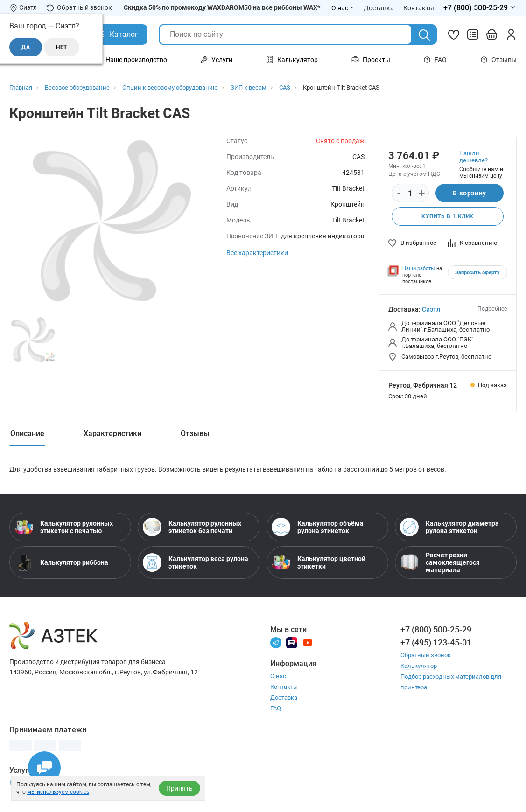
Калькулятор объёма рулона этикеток (318, 527)
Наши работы (419, 268)
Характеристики (112, 434)
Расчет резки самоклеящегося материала (440, 562)
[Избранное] (454, 35)
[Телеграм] (276, 642)
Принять (179, 788)
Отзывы (498, 60)
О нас (278, 676)
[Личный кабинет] (511, 35)
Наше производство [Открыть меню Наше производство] (131, 60)
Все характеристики (257, 253)
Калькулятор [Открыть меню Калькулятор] (292, 60)
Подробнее (492, 309)
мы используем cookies (58, 792)
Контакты (284, 687)
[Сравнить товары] (473, 35)
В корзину (469, 193)
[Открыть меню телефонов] (480, 8)
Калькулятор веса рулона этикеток (196, 562)
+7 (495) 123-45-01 (436, 642)
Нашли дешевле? (473, 157)
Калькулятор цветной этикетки (319, 562)
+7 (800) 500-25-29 (436, 629)
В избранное (412, 243)
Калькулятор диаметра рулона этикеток (449, 527)
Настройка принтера (41, 783)
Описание (27, 434)
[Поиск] (424, 35)
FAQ (435, 60)
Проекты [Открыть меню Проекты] (371, 60)
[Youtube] (308, 642)
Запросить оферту (477, 273)
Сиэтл (431, 309)
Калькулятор (419, 666)
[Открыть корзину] (492, 35)
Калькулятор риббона (61, 562)
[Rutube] (292, 642)
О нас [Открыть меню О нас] (343, 8)
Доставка (284, 697)
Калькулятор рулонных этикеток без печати (192, 527)
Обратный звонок (79, 8)
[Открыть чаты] (44, 768)
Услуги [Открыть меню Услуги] (216, 60)
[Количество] (410, 194)
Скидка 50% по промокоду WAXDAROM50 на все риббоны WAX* (222, 7)
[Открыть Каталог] (117, 35)
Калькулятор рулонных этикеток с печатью (64, 527)
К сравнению (473, 243)
